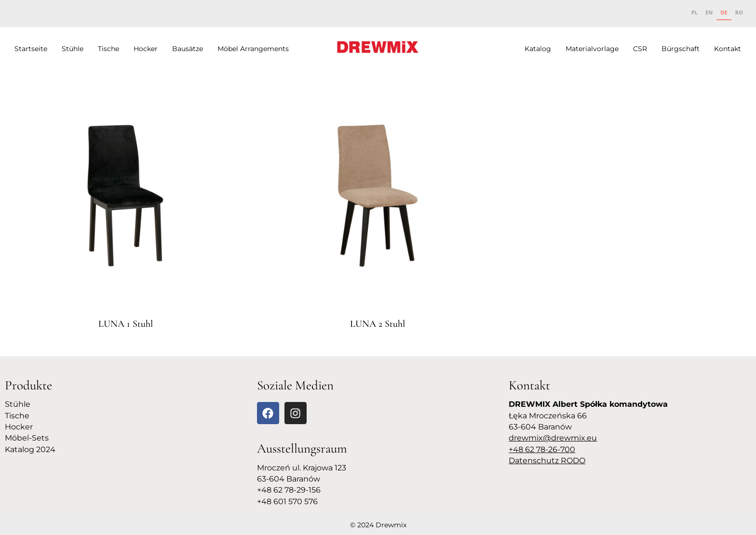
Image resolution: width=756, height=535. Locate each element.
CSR (640, 49)
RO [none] (739, 12)
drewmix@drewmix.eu (553, 438)
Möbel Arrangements (253, 49)
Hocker (146, 49)
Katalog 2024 (30, 449)
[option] (695, 13)
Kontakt (728, 49)
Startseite (31, 49)
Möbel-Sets (27, 438)
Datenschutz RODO (547, 461)
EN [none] (709, 12)
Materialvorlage (592, 49)
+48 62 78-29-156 (289, 490)
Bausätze (188, 49)
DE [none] (724, 12)
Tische (108, 49)
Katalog (538, 49)
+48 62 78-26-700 (542, 449)
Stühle (73, 49)
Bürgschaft (681, 49)
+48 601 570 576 (287, 502)
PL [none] (695, 12)
